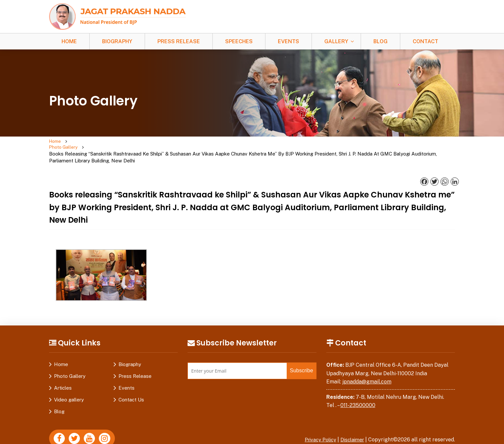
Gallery (336, 41)
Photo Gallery (81, 145)
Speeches (239, 41)
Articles (63, 376)
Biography (117, 41)
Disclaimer (351, 427)
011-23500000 (358, 393)
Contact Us (131, 388)
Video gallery (69, 388)
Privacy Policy (316, 427)
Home (69, 41)
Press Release (179, 41)
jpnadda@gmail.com (367, 370)
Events (288, 41)
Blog (380, 41)
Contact (425, 41)
